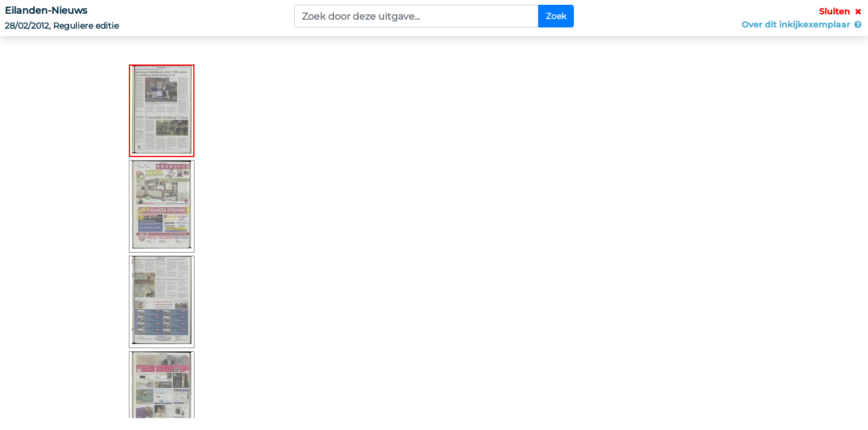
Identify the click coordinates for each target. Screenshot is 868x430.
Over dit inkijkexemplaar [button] (802, 24)
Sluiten (841, 11)
